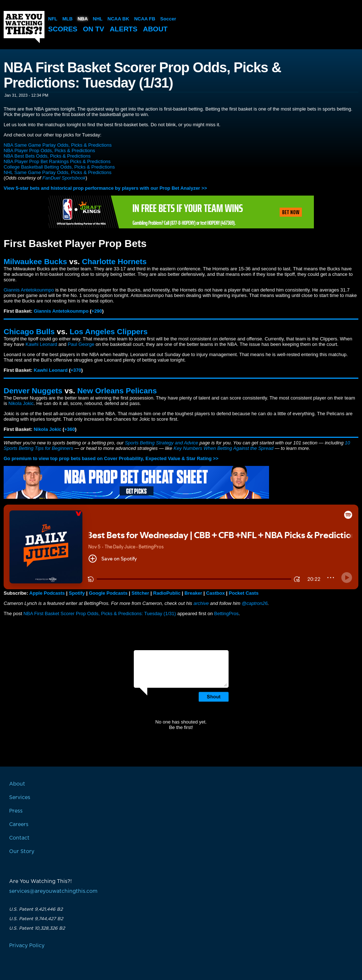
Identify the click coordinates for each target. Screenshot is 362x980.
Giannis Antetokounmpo (29, 290)
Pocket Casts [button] (244, 593)
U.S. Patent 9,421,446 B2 (36, 909)
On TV (94, 29)
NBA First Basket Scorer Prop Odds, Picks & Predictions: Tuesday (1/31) (100, 614)
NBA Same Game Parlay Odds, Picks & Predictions (58, 145)
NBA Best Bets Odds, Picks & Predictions (47, 156)
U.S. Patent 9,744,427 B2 (36, 919)
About (155, 29)
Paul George (81, 344)
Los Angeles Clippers (109, 331)
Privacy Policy (27, 946)
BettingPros (226, 614)
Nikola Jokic (21, 403)
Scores (63, 29)
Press (16, 811)
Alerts (124, 29)
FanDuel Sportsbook (64, 178)
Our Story (22, 852)
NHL (98, 19)
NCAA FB (145, 19)
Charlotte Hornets (114, 261)
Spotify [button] (77, 593)
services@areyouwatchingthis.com (53, 891)
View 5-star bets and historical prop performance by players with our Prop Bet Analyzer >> (105, 188)
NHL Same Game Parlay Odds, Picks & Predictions (58, 172)
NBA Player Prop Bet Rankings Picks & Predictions (57, 161)
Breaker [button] (193, 593)
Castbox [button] (215, 593)
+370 (76, 370)
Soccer (168, 19)
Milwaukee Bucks (35, 261)
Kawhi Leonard (41, 344)
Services (20, 798)
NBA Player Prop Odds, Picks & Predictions (49, 151)
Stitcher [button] (140, 593)
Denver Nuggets (33, 391)
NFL (53, 19)
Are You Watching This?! (24, 27)
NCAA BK (118, 19)
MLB (67, 19)
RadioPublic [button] (167, 593)
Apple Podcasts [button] (47, 593)
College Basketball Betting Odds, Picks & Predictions (59, 167)
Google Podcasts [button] (108, 593)
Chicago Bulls (29, 331)
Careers (19, 825)
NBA (83, 19)
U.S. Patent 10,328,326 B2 (37, 928)
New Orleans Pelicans (117, 391)
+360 (69, 429)
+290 (97, 311)
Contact (19, 838)
